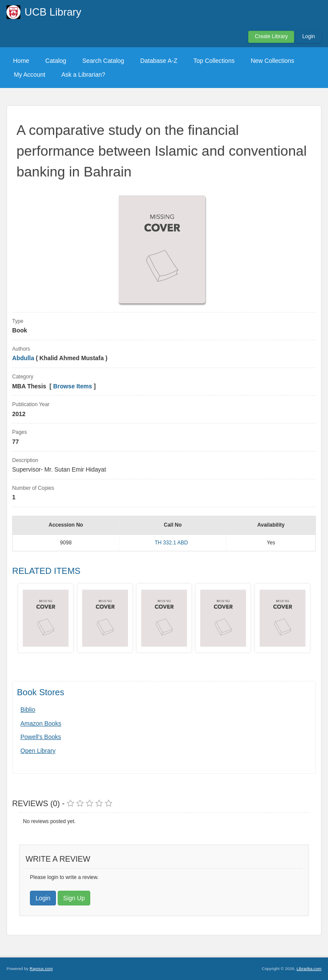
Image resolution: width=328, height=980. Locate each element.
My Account (30, 75)
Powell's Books (41, 737)
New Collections (272, 61)
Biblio (28, 710)
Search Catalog (103, 61)
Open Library (38, 751)
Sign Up (74, 898)
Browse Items (73, 386)
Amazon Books (41, 723)
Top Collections (214, 61)
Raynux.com (41, 969)
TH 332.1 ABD (171, 543)
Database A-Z (159, 61)
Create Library (271, 36)
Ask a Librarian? (83, 75)
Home (21, 61)
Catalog (56, 61)
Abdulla (24, 358)
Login (309, 36)
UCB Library (53, 12)
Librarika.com (309, 969)
